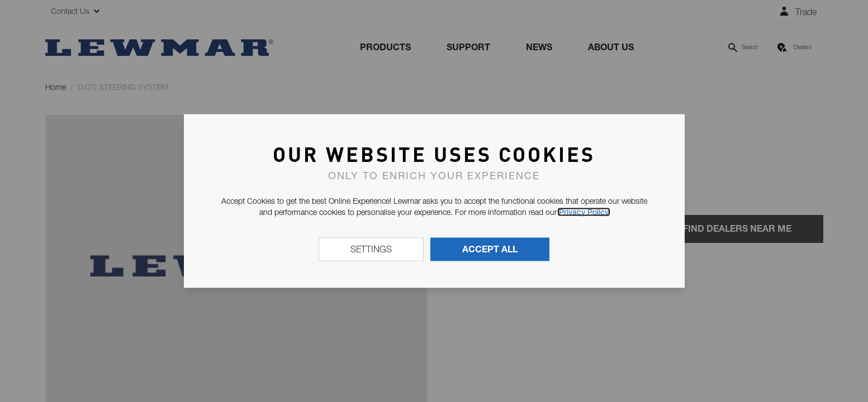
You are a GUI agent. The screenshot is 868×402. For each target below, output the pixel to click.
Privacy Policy (584, 212)
